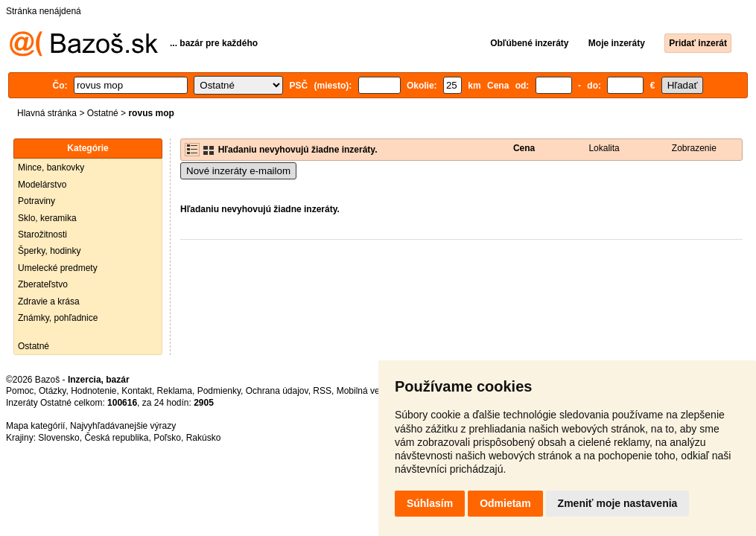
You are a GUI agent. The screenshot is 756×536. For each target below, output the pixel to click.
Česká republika (116, 438)
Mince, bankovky (51, 167)
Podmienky (219, 391)
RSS (322, 391)
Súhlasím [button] (430, 503)
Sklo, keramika (47, 218)
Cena (524, 148)
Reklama (175, 391)
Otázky (52, 391)
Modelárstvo (42, 185)
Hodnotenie (93, 391)
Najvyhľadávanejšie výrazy (123, 426)
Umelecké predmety (58, 268)
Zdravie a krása (49, 301)
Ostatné (103, 113)
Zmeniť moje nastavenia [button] (618, 503)
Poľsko (167, 438)
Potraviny (36, 201)
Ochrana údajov (277, 391)
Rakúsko (204, 438)
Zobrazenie (694, 148)
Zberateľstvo (43, 284)
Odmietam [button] (505, 503)
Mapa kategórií (35, 426)
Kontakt (137, 391)
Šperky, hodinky (50, 251)
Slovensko (58, 438)
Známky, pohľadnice (58, 318)
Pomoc (20, 391)
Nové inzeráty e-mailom (238, 171)
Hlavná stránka (47, 113)
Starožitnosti (42, 234)
